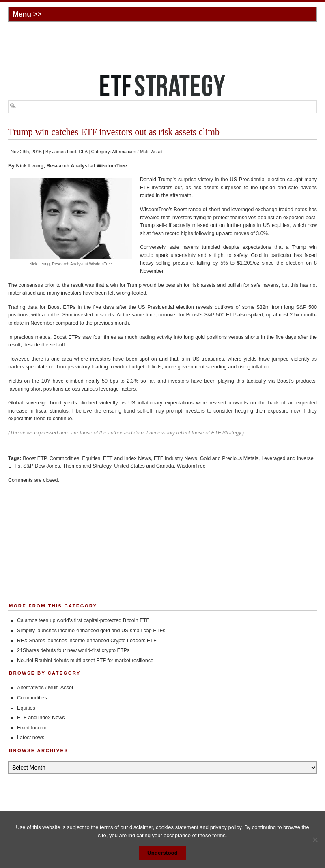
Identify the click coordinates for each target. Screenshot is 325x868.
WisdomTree (191, 466)
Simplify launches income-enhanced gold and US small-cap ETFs (91, 631)
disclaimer (141, 827)
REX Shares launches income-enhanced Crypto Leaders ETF (87, 641)
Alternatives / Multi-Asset (137, 152)
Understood (162, 853)
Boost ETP (35, 458)
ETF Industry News (175, 458)
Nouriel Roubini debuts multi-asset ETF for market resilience (85, 661)
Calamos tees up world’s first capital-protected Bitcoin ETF (83, 620)
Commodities (64, 458)
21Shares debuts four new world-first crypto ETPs (73, 650)
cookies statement (177, 827)
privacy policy (226, 827)
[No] (315, 840)
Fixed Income (32, 728)
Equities (91, 458)
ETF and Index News (127, 458)
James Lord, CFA (70, 152)
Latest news (31, 738)
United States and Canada (144, 466)
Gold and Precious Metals (229, 458)
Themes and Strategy (87, 466)
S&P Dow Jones (42, 466)
